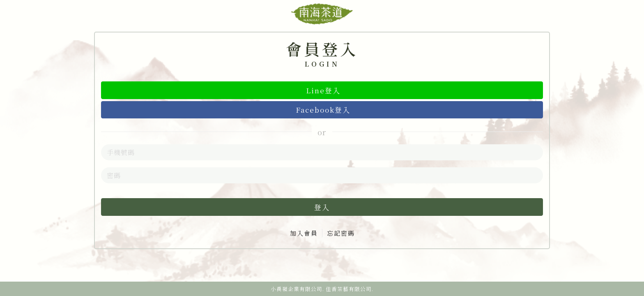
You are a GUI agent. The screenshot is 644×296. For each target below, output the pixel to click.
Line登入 (323, 90)
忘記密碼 (341, 233)
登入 (322, 207)
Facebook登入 (323, 110)
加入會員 (304, 233)
